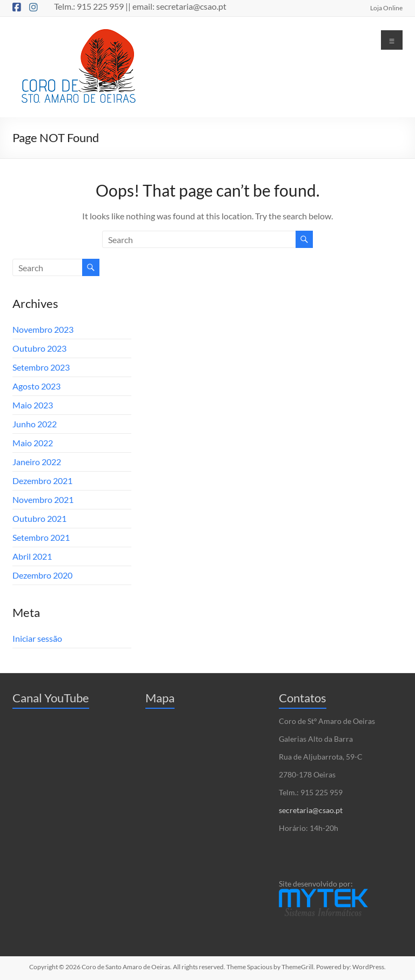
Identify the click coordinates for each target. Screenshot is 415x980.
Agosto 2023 (36, 386)
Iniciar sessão (37, 638)
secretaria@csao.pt (311, 810)
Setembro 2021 (41, 537)
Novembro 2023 (43, 329)
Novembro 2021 (43, 499)
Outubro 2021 (39, 518)
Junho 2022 (35, 424)
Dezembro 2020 (42, 575)
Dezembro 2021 (42, 481)
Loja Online (386, 8)
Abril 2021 (32, 556)
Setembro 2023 (41, 367)
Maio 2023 (33, 405)
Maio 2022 (33, 443)
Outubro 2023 (39, 348)
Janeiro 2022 (37, 462)
